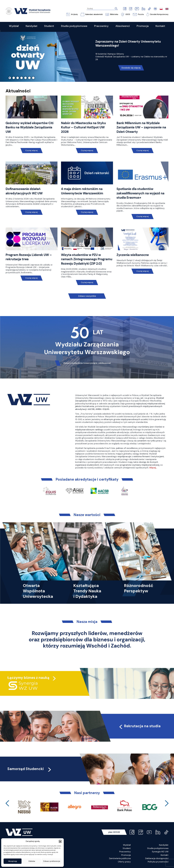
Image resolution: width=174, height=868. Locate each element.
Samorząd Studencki (30, 769)
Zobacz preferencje (52, 861)
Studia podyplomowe (158, 848)
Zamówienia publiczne (120, 858)
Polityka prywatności (158, 862)
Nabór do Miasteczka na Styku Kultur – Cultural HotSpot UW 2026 (83, 127)
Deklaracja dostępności (157, 858)
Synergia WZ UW (160, 852)
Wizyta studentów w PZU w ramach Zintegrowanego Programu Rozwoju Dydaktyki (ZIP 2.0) (87, 259)
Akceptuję (13, 861)
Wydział (127, 845)
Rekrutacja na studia (140, 726)
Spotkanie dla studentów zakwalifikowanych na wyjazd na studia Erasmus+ (140, 193)
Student (127, 848)
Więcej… (153, 468)
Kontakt (165, 855)
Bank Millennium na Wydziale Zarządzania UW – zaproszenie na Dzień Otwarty (141, 127)
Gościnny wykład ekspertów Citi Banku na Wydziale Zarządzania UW (29, 127)
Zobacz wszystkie (87, 296)
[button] (60, 841)
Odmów (32, 861)
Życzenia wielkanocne (133, 255)
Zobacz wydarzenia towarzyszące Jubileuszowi (87, 363)
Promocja (126, 855)
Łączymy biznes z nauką (28, 678)
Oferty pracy (124, 862)
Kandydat (164, 845)
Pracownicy (125, 852)
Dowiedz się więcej (131, 68)
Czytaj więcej (31, 150)
